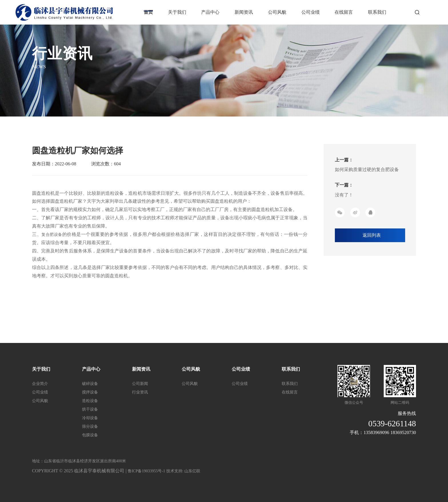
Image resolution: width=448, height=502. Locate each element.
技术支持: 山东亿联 (183, 471)
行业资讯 (140, 392)
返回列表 (372, 235)
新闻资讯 (244, 12)
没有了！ (344, 195)
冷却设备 (90, 418)
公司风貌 (277, 12)
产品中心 (210, 12)
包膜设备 (90, 435)
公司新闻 (140, 384)
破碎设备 (90, 384)
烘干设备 (90, 409)
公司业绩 (311, 12)
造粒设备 (90, 401)
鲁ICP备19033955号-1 (147, 471)
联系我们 (377, 12)
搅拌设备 (90, 392)
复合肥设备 (52, 235)
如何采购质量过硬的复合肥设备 (367, 169)
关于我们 (177, 12)
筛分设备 (90, 426)
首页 (148, 12)
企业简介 (40, 384)
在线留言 (344, 12)
